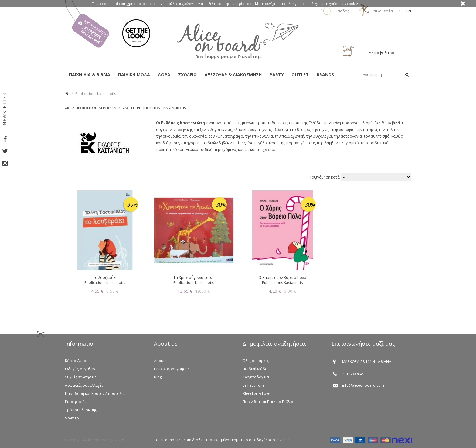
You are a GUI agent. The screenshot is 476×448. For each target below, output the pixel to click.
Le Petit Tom (253, 385)
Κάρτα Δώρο (76, 361)
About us (162, 361)
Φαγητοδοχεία (256, 377)
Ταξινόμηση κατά (325, 177)
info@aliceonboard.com (363, 385)
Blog (158, 377)
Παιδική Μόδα (255, 369)
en (409, 11)
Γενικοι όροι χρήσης (172, 369)
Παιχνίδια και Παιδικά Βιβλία (268, 402)
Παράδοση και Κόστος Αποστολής (95, 393)
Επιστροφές (76, 402)
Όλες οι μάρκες (256, 361)
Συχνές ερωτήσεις (81, 377)
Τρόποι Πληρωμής (81, 410)
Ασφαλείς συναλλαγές (84, 385)
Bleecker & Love (256, 393)
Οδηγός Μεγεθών (80, 369)
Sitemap (72, 418)
